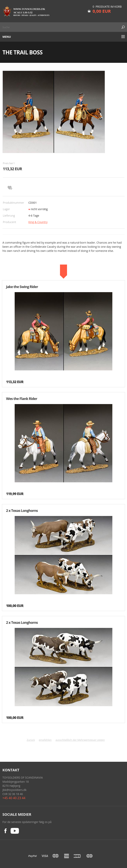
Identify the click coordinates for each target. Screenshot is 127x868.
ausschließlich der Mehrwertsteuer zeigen (80, 740)
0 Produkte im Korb (107, 7)
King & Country (38, 222)
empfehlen (45, 740)
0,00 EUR (102, 11)
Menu (7, 37)
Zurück (31, 740)
